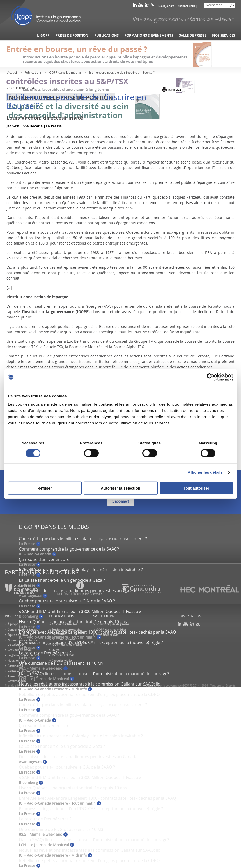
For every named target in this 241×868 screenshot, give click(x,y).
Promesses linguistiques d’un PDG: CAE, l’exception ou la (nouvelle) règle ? (91, 642)
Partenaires (15, 666)
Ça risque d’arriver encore (44, 559)
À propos (14, 624)
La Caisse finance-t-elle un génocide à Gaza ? (62, 580)
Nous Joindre (166, 6)
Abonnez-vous (186, 6)
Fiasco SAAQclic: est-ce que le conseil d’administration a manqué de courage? (94, 674)
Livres (55, 650)
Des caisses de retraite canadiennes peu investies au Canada (78, 757)
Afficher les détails (205, 472)
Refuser (45, 488)
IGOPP (46, 16)
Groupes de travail (20, 650)
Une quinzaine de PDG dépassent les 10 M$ (61, 663)
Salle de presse (193, 35)
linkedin (135, 6)
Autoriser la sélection (121, 488)
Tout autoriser (196, 488)
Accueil (12, 72)
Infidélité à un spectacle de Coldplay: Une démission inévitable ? (81, 570)
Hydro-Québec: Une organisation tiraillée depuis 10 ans (73, 622)
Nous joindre (16, 660)
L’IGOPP (43, 35)
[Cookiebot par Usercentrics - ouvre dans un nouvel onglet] (211, 377)
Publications (107, 35)
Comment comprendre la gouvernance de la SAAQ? (69, 549)
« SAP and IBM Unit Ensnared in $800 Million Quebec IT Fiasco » (80, 611)
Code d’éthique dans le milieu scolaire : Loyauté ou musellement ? (83, 539)
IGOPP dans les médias (65, 72)
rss (152, 6)
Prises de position (72, 35)
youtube (141, 6)
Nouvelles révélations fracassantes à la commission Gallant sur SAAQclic (89, 684)
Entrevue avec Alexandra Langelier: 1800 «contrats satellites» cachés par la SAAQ (97, 632)
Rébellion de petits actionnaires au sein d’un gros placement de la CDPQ (89, 694)
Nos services (224, 35)
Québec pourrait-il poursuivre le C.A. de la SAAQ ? (67, 601)
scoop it (147, 6)
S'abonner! (121, 501)
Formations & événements (149, 35)
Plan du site (12, 686)
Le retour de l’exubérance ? (45, 653)
